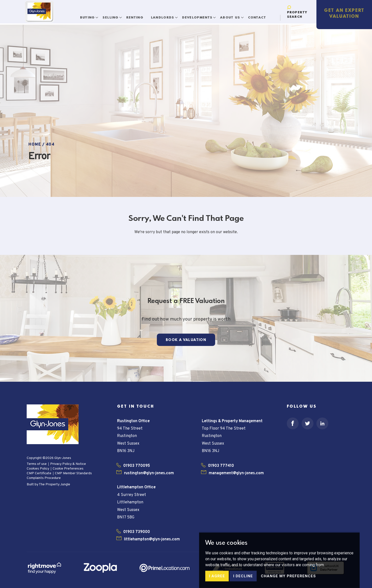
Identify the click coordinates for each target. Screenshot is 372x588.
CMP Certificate (39, 473)
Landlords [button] (157, 15)
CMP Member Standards (73, 473)
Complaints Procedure (44, 478)
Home (35, 145)
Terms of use (37, 464)
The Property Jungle (54, 484)
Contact (251, 15)
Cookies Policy (38, 469)
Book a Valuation (186, 340)
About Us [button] (225, 15)
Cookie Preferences (68, 469)
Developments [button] (192, 15)
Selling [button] (105, 15)
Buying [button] (82, 15)
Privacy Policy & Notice (68, 464)
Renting (129, 15)
